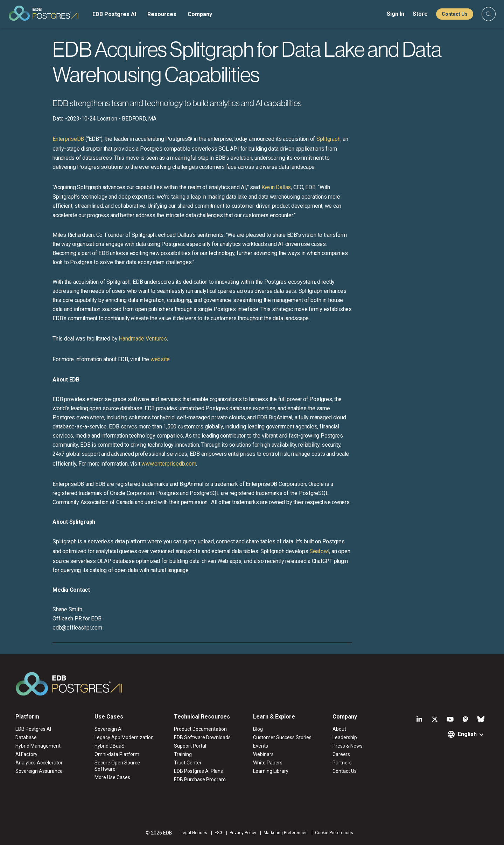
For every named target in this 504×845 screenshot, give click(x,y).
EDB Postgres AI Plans (198, 771)
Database (26, 737)
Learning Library (271, 771)
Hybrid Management (38, 746)
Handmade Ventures (143, 339)
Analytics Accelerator (39, 763)
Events (261, 746)
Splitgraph (328, 139)
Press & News (348, 746)
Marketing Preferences (286, 833)
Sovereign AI (108, 729)
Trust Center (188, 763)
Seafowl (319, 551)
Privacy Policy (243, 833)
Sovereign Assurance (39, 771)
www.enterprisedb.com (168, 464)
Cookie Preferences (334, 833)
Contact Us (455, 14)
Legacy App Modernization (124, 737)
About (339, 729)
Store (420, 14)
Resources (162, 14)
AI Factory (26, 754)
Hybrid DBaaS (110, 746)
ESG (218, 833)
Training (183, 754)
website (160, 359)
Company (200, 14)
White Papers (268, 763)
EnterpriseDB (68, 139)
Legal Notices (194, 833)
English (467, 734)
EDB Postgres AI (114, 14)
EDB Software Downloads (202, 737)
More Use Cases (112, 777)
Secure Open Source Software (117, 766)
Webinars (263, 754)
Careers (341, 754)
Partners (342, 763)
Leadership (345, 737)
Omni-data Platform (117, 754)
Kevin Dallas (276, 187)
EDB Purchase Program (200, 779)
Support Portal (190, 746)
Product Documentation (200, 729)
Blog (258, 729)
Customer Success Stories (282, 737)
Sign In (395, 14)
